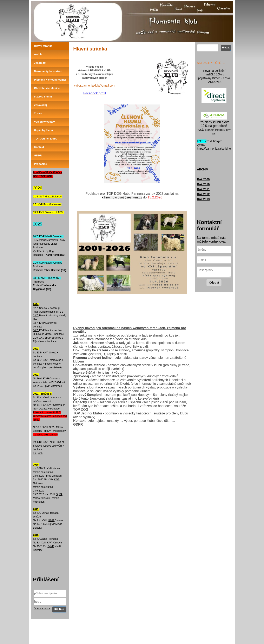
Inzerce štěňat (43, 97)
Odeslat (214, 283)
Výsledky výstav (44, 122)
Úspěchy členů (44, 130)
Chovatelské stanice (47, 88)
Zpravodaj (40, 105)
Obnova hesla (42, 608)
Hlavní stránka (43, 46)
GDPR (38, 155)
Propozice (40, 164)
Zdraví (38, 113)
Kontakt (39, 147)
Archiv (38, 54)
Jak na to (40, 63)
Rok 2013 (203, 199)
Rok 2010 (203, 184)
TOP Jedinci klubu (46, 139)
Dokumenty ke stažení (48, 71)
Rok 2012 (203, 194)
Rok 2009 (203, 179)
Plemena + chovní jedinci (50, 80)
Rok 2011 (203, 189)
